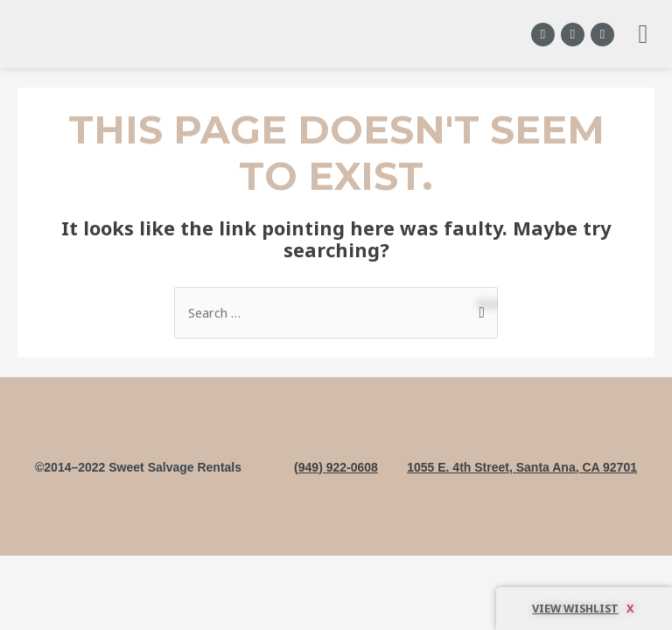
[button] (643, 35)
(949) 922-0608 (336, 467)
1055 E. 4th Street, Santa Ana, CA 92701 (522, 467)
